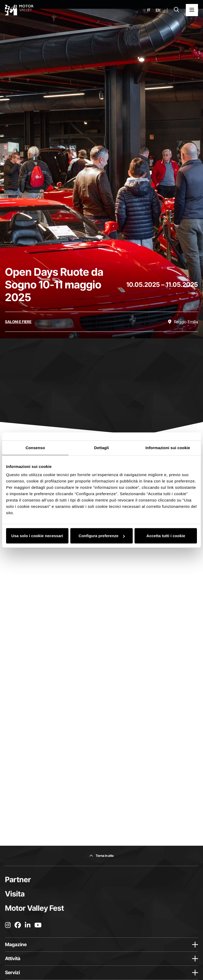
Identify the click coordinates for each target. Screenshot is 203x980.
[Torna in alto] (101, 856)
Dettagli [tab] (101, 447)
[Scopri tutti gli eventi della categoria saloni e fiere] (18, 322)
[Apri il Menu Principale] (192, 10)
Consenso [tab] (35, 447)
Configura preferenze (102, 536)
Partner (18, 880)
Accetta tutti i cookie (166, 536)
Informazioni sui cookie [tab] (168, 447)
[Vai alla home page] (19, 10)
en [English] (158, 10)
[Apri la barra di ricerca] (177, 10)
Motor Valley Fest (34, 908)
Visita (15, 894)
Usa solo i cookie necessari (37, 536)
